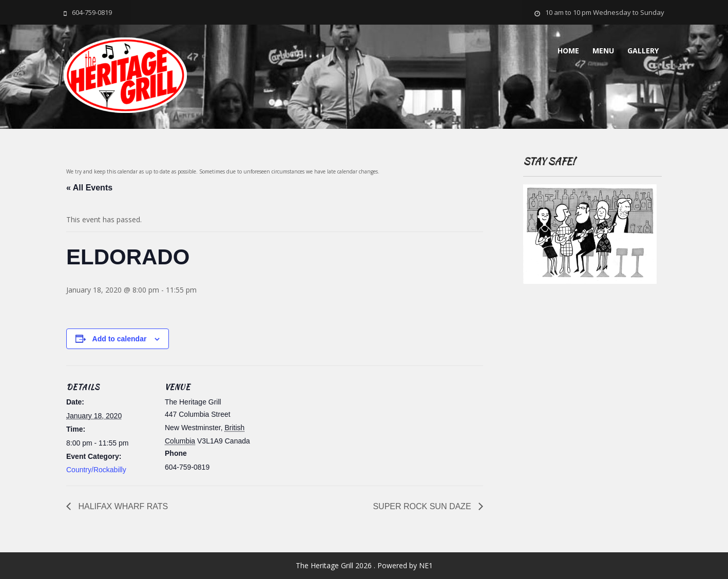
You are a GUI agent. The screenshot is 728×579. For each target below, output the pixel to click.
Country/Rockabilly (96, 470)
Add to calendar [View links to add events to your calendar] (120, 339)
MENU (603, 51)
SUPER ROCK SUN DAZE (423, 506)
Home (568, 51)
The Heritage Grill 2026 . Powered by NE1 (364, 565)
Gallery (643, 51)
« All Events (89, 188)
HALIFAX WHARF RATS (122, 506)
